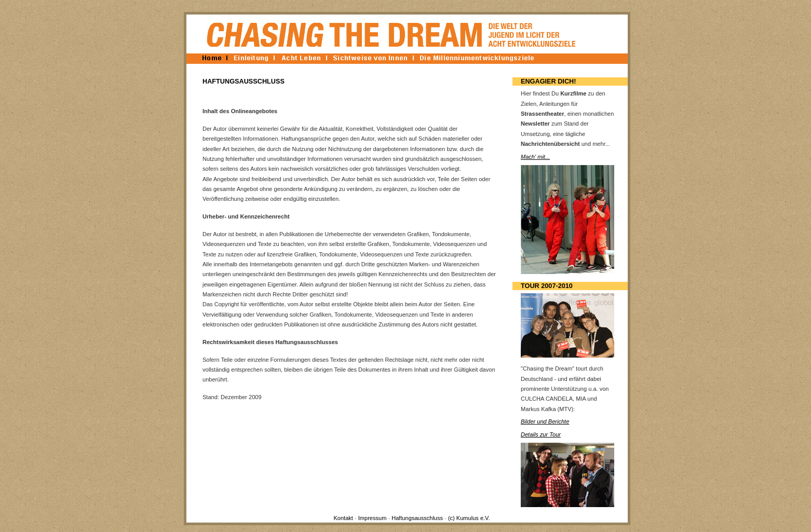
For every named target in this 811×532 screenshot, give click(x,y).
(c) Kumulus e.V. (469, 518)
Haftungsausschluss (417, 518)
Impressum (373, 518)
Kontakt (343, 518)
